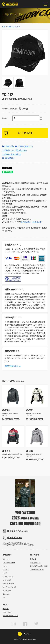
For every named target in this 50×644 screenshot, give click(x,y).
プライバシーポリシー (37, 570)
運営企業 (6, 609)
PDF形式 (15, 538)
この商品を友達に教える (12, 154)
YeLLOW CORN (10, 4)
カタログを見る (18, 531)
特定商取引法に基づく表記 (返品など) (17, 146)
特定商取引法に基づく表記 (39, 566)
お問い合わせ (7, 612)
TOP (4, 26)
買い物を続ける (8, 158)
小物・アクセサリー (14, 26)
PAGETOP (20, 634)
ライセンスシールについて (31, 222)
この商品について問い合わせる (14, 150)
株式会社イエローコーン (10, 616)
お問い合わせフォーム (13, 366)
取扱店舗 (33, 559)
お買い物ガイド (35, 563)
